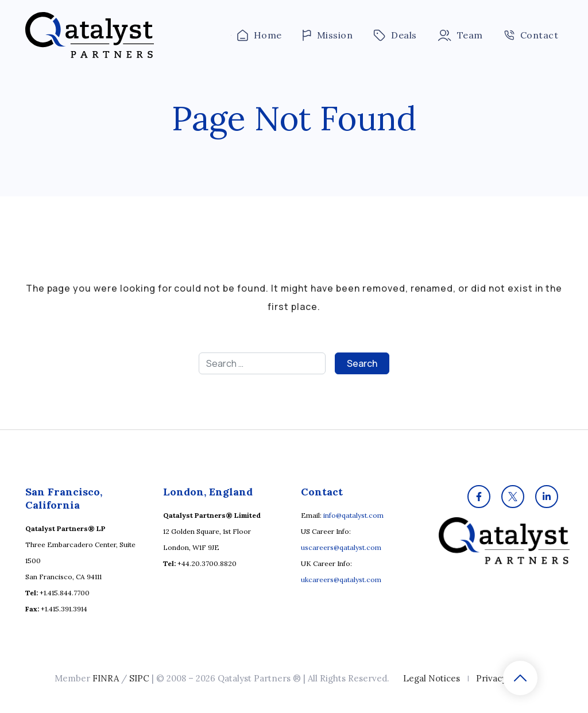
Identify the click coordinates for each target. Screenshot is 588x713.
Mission (328, 35)
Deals (395, 35)
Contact (531, 35)
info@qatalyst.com (353, 515)
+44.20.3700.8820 (207, 563)
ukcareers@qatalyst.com (341, 580)
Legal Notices (432, 678)
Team (460, 35)
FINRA (106, 678)
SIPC (139, 678)
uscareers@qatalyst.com (341, 547)
